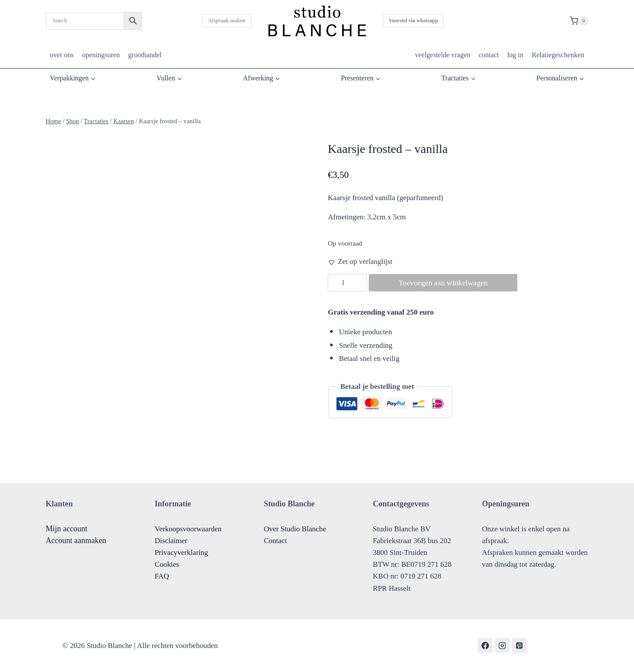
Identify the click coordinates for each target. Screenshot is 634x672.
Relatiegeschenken (558, 55)
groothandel (145, 55)
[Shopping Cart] (579, 21)
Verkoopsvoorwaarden (188, 529)
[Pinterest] (520, 645)
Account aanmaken (76, 540)
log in (515, 55)
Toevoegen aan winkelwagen (445, 283)
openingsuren (101, 55)
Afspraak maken (227, 21)
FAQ (162, 576)
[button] (360, 262)
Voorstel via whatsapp (414, 21)
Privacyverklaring (181, 552)
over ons (62, 55)
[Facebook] (485, 645)
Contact (275, 541)
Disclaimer (171, 541)
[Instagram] (502, 645)
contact (488, 55)
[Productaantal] (347, 283)
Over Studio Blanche (295, 529)
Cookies (167, 564)
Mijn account (67, 529)
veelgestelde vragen (443, 55)
